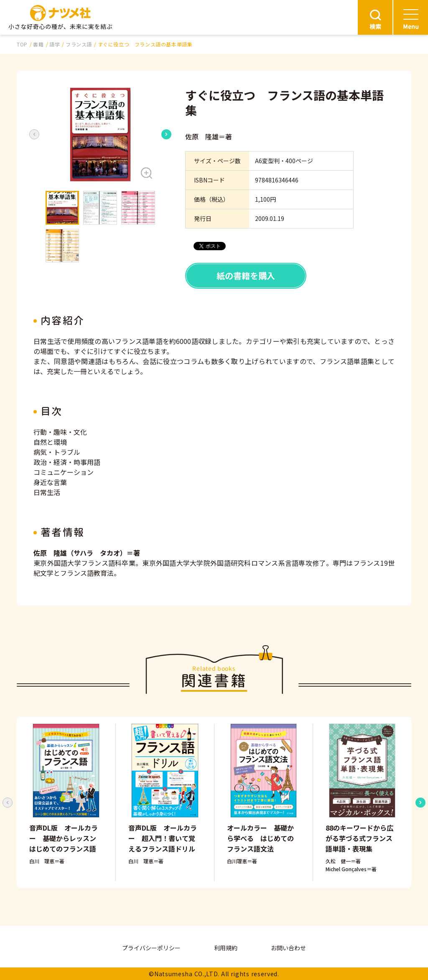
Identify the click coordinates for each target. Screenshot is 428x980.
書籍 (38, 44)
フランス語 (79, 44)
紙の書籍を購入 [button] (246, 276)
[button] (100, 135)
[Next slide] (166, 134)
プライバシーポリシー (151, 948)
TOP (22, 44)
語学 (55, 44)
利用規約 (226, 948)
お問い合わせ (288, 948)
